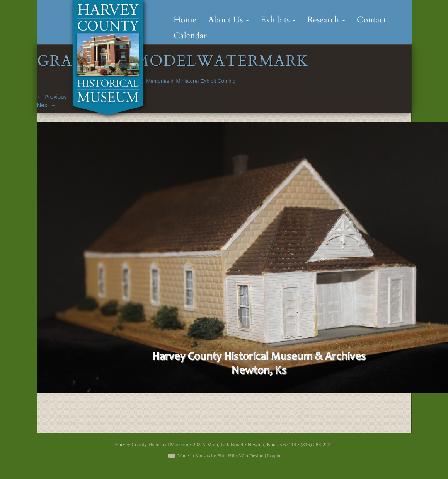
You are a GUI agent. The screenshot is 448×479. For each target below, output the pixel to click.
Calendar (190, 36)
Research (326, 20)
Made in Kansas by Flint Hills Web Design (221, 456)
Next (47, 105)
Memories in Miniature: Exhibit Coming (191, 81)
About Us (228, 20)
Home (185, 20)
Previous (52, 97)
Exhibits (278, 20)
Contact (371, 20)
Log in (274, 456)
